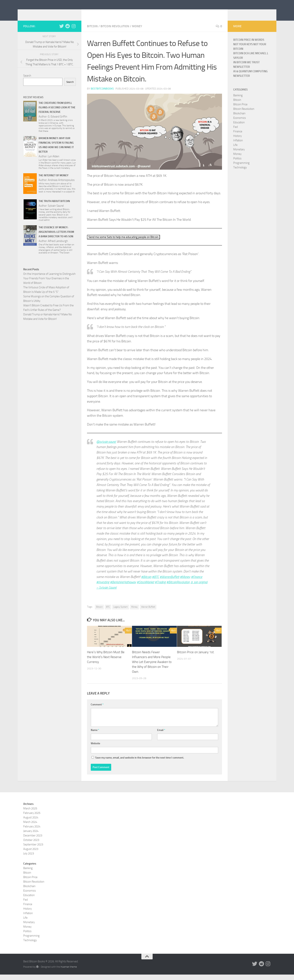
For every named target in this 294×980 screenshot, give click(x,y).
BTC (108, 612)
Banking (238, 101)
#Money (188, 582)
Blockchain (239, 119)
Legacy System (121, 612)
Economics (240, 124)
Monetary (239, 155)
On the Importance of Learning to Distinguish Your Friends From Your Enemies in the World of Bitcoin (49, 284)
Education (239, 128)
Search (27, 81)
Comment (97, 710)
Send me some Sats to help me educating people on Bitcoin (126, 243)
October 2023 (31, 845)
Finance (238, 137)
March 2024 (30, 827)
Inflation (238, 146)
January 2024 (31, 836)
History (237, 142)
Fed (235, 133)
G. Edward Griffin (57, 122)
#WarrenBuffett (171, 582)
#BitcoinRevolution (185, 588)
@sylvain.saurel (107, 447)
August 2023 (31, 854)
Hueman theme (69, 972)
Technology (240, 173)
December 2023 (33, 841)
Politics (237, 164)
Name (95, 735)
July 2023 (29, 859)
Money (137, 32)
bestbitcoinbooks (102, 94)
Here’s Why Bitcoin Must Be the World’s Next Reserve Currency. (106, 662)
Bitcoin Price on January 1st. (196, 658)
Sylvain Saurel (56, 211)
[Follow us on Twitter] (61, 32)
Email (161, 735)
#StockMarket (149, 588)
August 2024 (31, 823)
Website (95, 749)
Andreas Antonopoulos (61, 186)
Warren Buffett (148, 612)
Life (235, 151)
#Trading (165, 588)
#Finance (200, 582)
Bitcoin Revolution (115, 32)
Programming (241, 169)
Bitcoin (92, 32)
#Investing (103, 588)
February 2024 (32, 832)
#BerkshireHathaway (125, 588)
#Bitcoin (147, 582)
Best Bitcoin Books (54, 13)
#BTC (156, 582)
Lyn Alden (54, 162)
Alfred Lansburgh (58, 247)
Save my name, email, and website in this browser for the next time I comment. (140, 763)
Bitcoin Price (240, 110)
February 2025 (32, 818)
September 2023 (33, 850)
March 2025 (30, 814)
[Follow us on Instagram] (73, 32)
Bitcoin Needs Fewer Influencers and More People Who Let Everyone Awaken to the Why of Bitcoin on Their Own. (152, 667)
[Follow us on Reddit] (67, 32)
